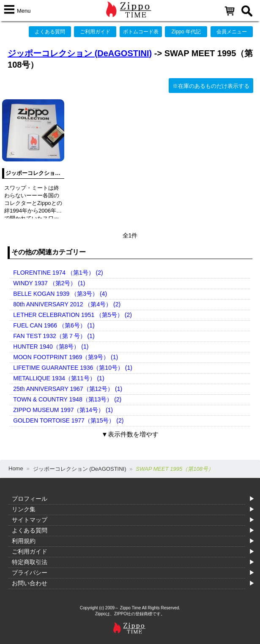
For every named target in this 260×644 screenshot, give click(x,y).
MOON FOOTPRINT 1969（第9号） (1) (66, 357)
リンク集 (24, 509)
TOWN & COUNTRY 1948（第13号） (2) (67, 399)
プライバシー (30, 573)
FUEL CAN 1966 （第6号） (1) (54, 325)
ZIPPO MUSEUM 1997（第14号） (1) (63, 410)
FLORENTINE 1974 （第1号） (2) (58, 273)
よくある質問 (50, 32)
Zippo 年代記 (186, 32)
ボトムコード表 (141, 32)
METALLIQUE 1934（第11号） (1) (59, 378)
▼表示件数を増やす (130, 434)
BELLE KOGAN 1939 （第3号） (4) (60, 294)
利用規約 (24, 541)
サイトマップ (30, 520)
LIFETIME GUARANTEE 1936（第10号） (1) (73, 368)
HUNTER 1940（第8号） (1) (51, 347)
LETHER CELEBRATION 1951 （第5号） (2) (73, 315)
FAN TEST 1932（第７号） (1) (54, 336)
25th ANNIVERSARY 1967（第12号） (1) (68, 389)
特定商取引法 (30, 562)
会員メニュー (232, 32)
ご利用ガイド (95, 32)
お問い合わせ (30, 583)
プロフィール (30, 499)
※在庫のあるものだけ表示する (211, 86)
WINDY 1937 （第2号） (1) (49, 283)
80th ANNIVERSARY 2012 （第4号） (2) (67, 304)
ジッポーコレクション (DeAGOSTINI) (80, 53)
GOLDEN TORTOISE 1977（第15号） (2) (68, 420)
